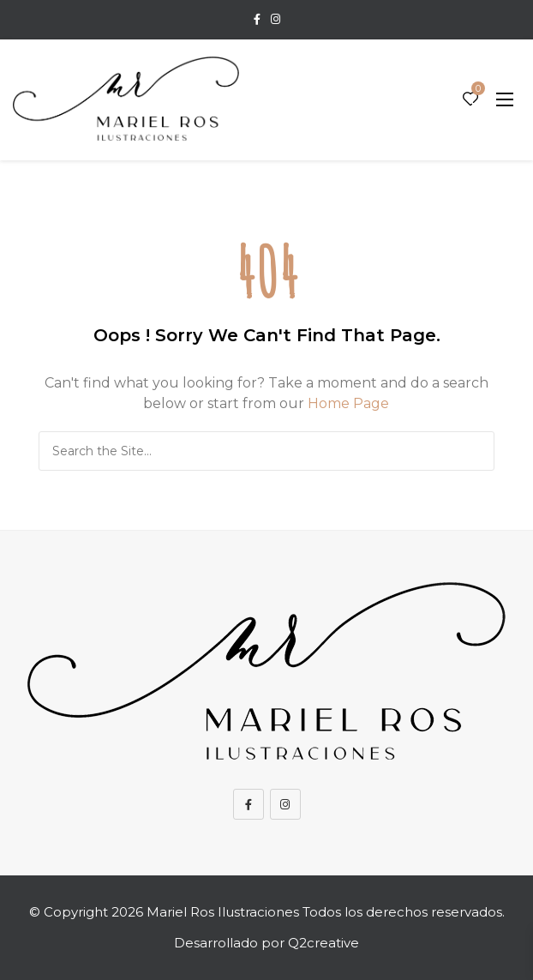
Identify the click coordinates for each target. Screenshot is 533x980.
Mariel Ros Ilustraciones (223, 912)
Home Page (348, 403)
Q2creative (323, 943)
